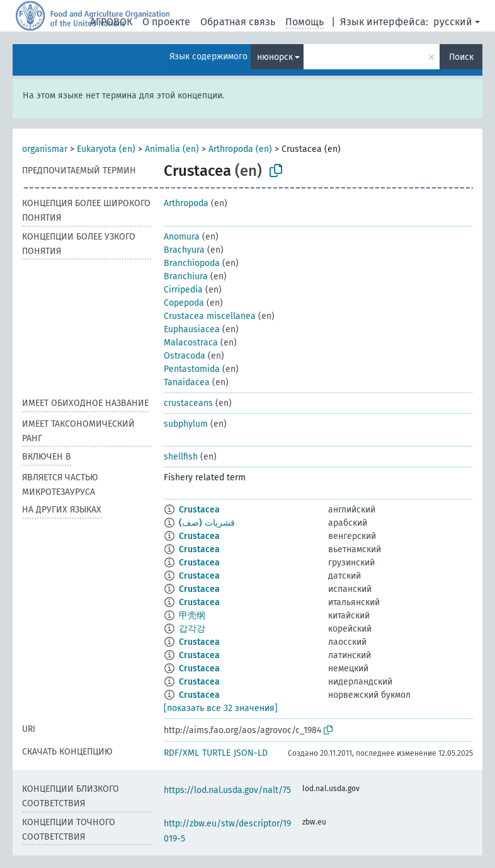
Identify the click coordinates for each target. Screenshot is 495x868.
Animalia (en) (172, 149)
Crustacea (199, 510)
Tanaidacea (187, 382)
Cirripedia (183, 290)
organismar (45, 149)
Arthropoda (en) (240, 149)
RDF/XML (181, 753)
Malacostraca (191, 343)
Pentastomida (192, 369)
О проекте (166, 22)
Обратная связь (238, 22)
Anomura (182, 237)
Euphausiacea (192, 329)
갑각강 (192, 629)
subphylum (186, 424)
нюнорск (275, 57)
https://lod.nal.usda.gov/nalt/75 (227, 790)
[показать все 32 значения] (221, 708)
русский (453, 22)
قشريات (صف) (207, 523)
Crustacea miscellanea (210, 316)
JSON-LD (251, 753)
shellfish (181, 457)
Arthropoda (186, 203)
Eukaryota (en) (106, 149)
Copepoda (184, 303)
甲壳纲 (192, 616)
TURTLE (216, 753)
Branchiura (186, 276)
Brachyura (184, 250)
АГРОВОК (111, 22)
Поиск (461, 57)
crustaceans (188, 403)
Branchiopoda (192, 263)
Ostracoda (185, 356)
